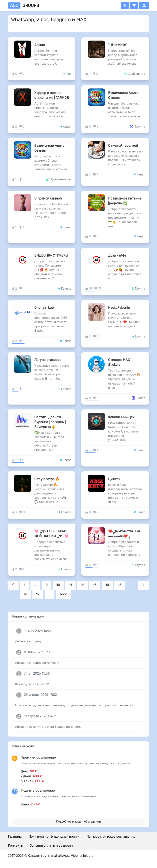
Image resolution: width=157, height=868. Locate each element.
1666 (63, 594)
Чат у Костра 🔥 (47, 479)
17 (38, 594)
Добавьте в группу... (29, 641)
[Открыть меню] (125, 6)
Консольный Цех (121, 417)
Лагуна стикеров (48, 360)
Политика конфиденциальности (54, 837)
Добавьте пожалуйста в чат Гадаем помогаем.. (48, 727)
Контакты (16, 845)
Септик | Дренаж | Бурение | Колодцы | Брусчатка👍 (50, 422)
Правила (15, 837)
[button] (134, 6)
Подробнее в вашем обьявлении (79, 822)
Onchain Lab (44, 308)
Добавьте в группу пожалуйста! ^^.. (40, 663)
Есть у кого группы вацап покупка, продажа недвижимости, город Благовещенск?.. (75, 705)
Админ (40, 45)
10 (58, 585)
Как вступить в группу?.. (33, 684)
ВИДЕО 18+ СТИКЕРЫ (51, 255)
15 (120, 585)
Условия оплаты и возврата (52, 845)
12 (82, 585)
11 (70, 585)
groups (23, 6)
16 (25, 594)
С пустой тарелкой (123, 146)
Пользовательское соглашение (111, 837)
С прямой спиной (48, 198)
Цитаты (114, 479)
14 (107, 585)
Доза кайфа (117, 255)
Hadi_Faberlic (119, 308)
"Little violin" (118, 45)
